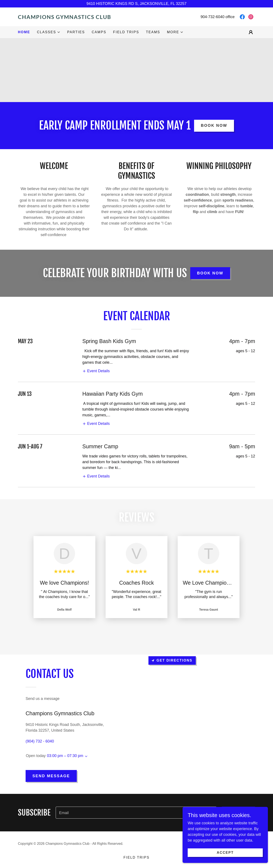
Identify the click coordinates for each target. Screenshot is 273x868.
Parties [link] (76, 32)
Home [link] (24, 32)
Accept (225, 853)
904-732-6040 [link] (212, 17)
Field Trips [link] (126, 32)
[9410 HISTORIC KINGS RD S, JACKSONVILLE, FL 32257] (136, 4)
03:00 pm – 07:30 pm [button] (65, 756)
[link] (77, 18)
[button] (49, 32)
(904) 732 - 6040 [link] (40, 741)
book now (214, 125)
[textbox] (136, 813)
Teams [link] (153, 32)
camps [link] (99, 32)
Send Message (51, 776)
